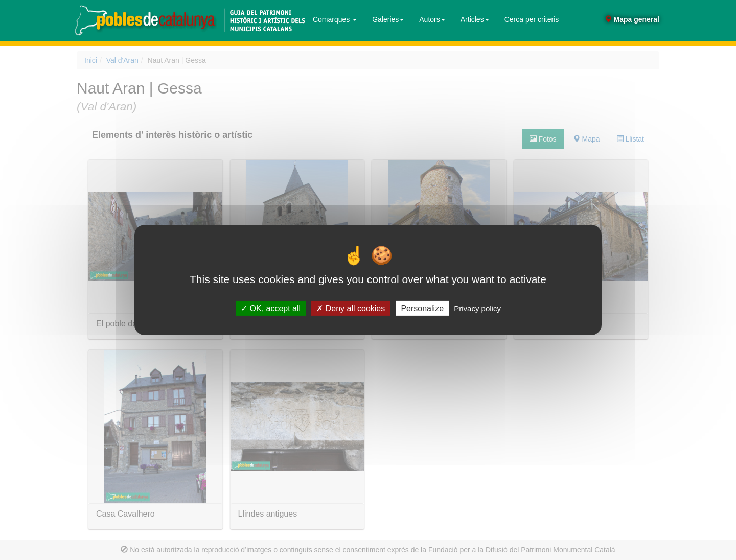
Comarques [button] (335, 19)
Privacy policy (477, 308)
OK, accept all (271, 308)
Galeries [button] (388, 19)
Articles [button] (475, 19)
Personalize (422, 308)
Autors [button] (432, 19)
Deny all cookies (351, 308)
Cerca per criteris (532, 19)
